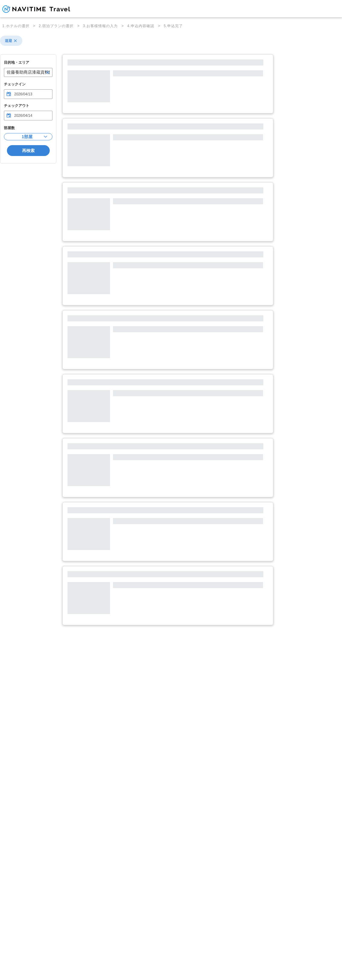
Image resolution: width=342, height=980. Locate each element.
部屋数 (9, 128)
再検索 (28, 151)
